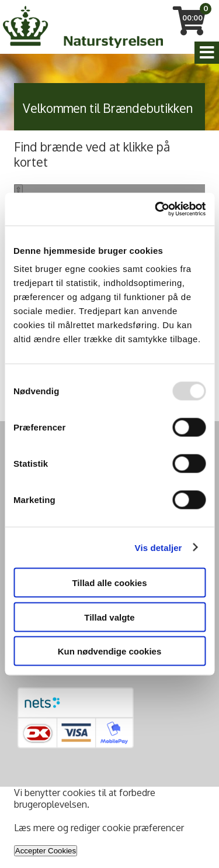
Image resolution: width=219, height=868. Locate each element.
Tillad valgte (109, 617)
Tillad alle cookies (109, 583)
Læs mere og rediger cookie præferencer (99, 828)
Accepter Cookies (46, 851)
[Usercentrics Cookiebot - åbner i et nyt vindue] (156, 209)
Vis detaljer (159, 547)
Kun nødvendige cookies (110, 651)
